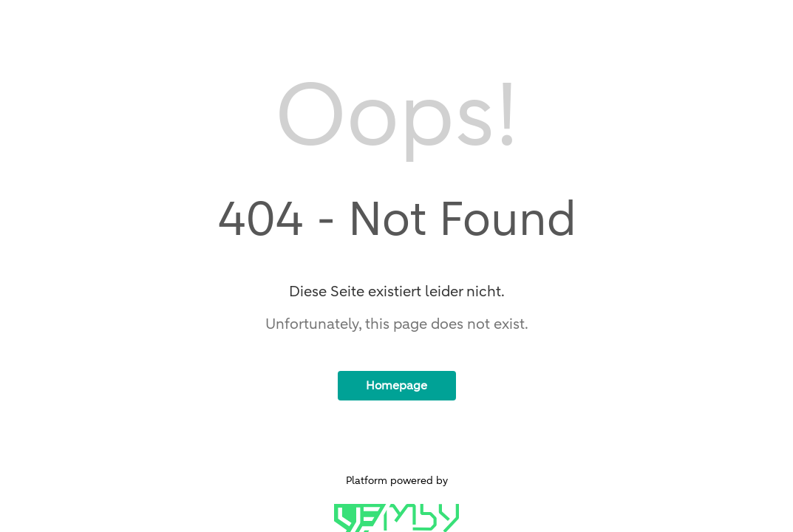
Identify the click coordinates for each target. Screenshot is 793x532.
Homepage (396, 386)
